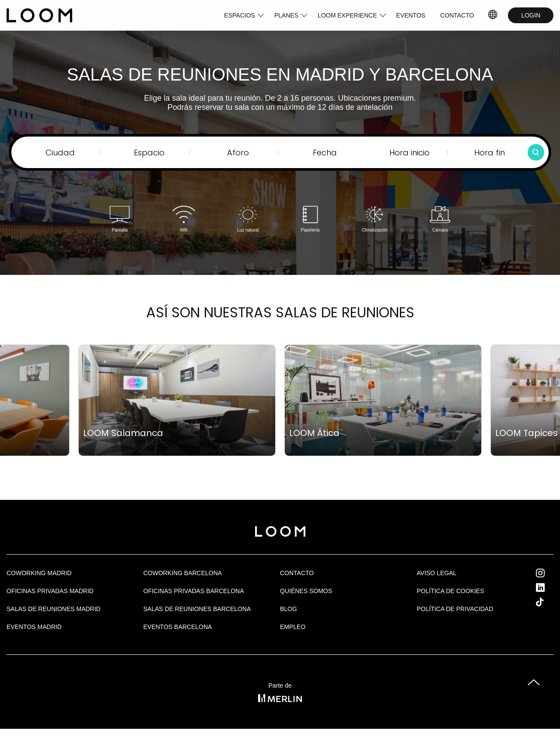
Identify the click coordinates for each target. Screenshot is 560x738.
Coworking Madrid (39, 573)
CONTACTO (457, 15)
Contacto (297, 573)
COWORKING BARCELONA (183, 573)
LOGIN (531, 15)
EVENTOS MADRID (34, 627)
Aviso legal (437, 573)
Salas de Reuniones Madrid (54, 609)
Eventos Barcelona (178, 627)
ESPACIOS (240, 15)
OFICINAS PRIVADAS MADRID (50, 591)
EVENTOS (411, 15)
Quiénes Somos (306, 591)
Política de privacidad (455, 609)
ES (493, 15)
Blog (289, 609)
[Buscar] (536, 152)
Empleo (293, 627)
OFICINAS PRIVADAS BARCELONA (194, 591)
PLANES (286, 15)
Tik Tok (548, 602)
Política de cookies (451, 591)
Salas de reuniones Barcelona (197, 609)
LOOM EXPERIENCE (347, 15)
